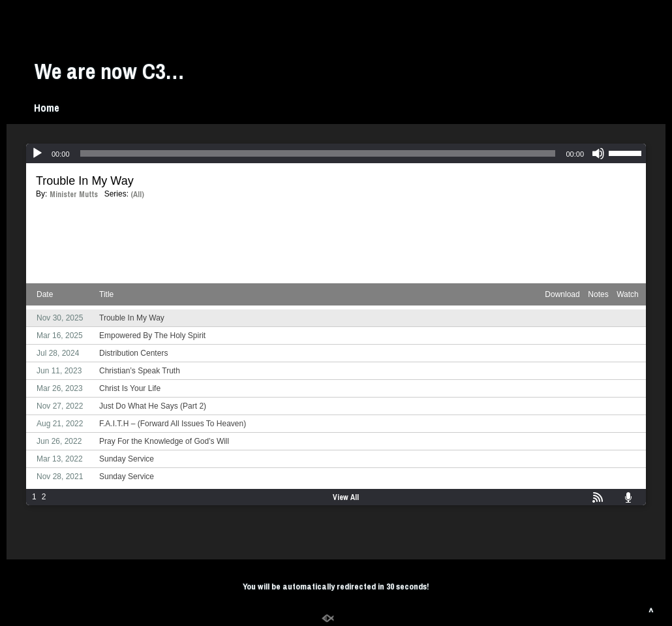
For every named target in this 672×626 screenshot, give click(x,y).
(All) (137, 195)
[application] (336, 153)
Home (47, 108)
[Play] (37, 153)
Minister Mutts (74, 195)
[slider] (318, 153)
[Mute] (598, 153)
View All (346, 497)
